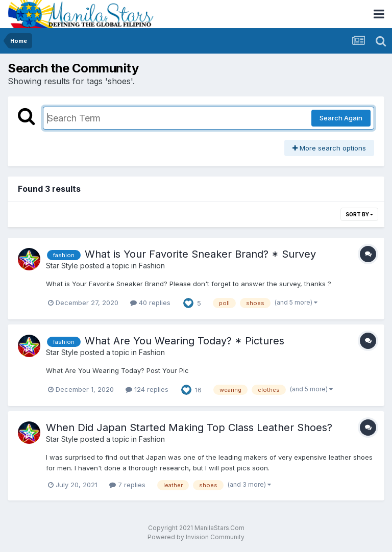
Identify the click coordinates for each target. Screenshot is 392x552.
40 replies (150, 303)
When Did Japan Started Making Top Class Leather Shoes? (189, 428)
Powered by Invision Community (196, 537)
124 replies (147, 389)
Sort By (359, 214)
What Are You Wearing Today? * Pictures (185, 341)
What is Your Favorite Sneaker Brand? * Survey (200, 254)
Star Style (62, 266)
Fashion (152, 266)
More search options (329, 148)
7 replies (127, 485)
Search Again (341, 118)
